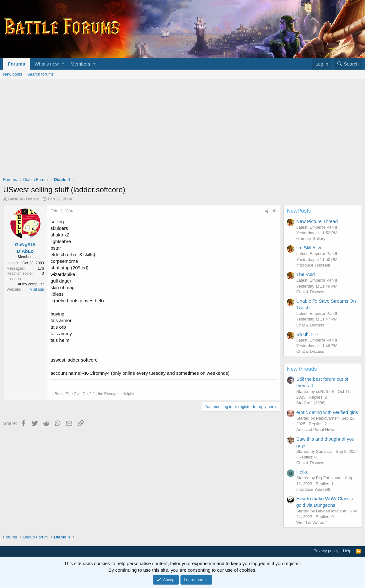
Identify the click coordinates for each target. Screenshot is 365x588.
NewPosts (299, 211)
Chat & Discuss (310, 292)
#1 (275, 211)
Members (81, 64)
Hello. (302, 472)
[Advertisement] (182, 126)
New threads (302, 369)
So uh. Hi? (307, 334)
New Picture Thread (317, 221)
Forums (16, 64)
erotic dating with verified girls (327, 412)
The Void (306, 274)
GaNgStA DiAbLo (24, 199)
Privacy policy (326, 551)
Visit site (37, 289)
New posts (13, 74)
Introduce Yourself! (313, 265)
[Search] (348, 64)
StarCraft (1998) (311, 403)
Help (347, 551)
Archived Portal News (316, 429)
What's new (47, 64)
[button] (63, 64)
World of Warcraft (312, 523)
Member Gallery (311, 238)
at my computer (31, 284)
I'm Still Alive (309, 248)
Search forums (41, 74)
